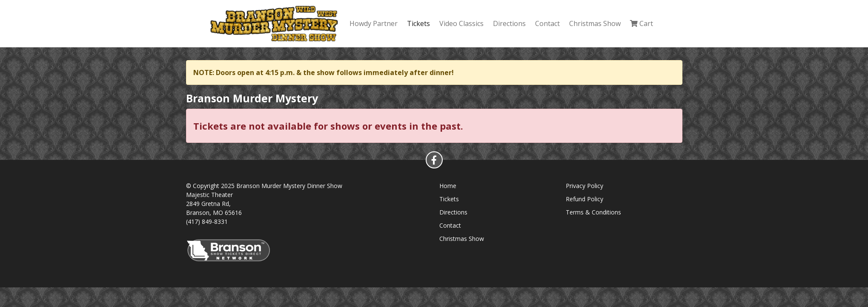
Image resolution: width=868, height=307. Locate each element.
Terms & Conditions (593, 212)
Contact (547, 23)
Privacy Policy (584, 186)
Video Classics (461, 23)
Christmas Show (595, 23)
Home (448, 186)
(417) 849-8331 (207, 222)
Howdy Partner (374, 23)
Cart (642, 23)
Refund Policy (584, 199)
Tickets (418, 23)
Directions (509, 23)
